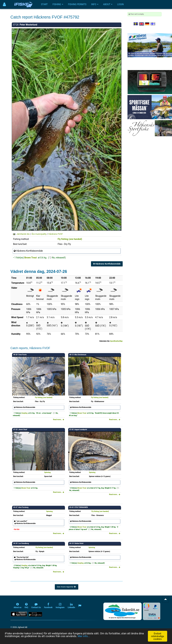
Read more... (59, 420)
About (108, 4)
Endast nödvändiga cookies (158, 636)
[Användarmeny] (4, 4)
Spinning (47, 472)
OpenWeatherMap (116, 341)
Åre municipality (39, 234)
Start (44, 4)
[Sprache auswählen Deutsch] (147, 24)
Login (120, 4)
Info (95, 4)
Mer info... (84, 636)
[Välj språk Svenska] (136, 24)
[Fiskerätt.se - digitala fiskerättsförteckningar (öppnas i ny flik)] (122, 611)
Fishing (58, 4)
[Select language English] (142, 24)
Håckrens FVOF (56, 234)
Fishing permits (77, 4)
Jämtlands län (23, 234)
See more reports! (67, 587)
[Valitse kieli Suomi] (153, 24)
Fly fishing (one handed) (70, 239)
